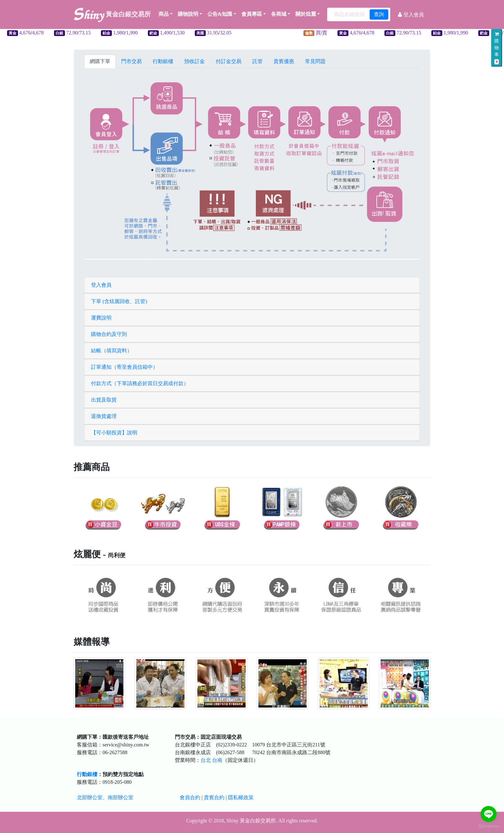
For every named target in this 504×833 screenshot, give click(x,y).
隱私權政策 (241, 797)
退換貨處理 (104, 416)
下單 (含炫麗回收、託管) (119, 301)
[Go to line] (489, 814)
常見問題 (315, 61)
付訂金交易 (229, 61)
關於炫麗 (306, 14)
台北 (206, 760)
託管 (257, 61)
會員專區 (252, 14)
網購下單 (100, 61)
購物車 (497, 48)
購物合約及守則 (109, 334)
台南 (217, 760)
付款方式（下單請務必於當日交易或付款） (140, 383)
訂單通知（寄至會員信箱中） (124, 367)
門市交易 (131, 61)
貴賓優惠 (284, 61)
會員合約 (190, 797)
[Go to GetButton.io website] (489, 826)
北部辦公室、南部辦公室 (105, 797)
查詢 (379, 14)
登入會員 (101, 285)
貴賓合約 (214, 797)
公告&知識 (220, 14)
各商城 (279, 14)
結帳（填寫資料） (112, 351)
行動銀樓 (163, 61)
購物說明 (188, 14)
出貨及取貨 (104, 400)
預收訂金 (194, 61)
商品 (166, 14)
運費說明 (101, 318)
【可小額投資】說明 (114, 433)
